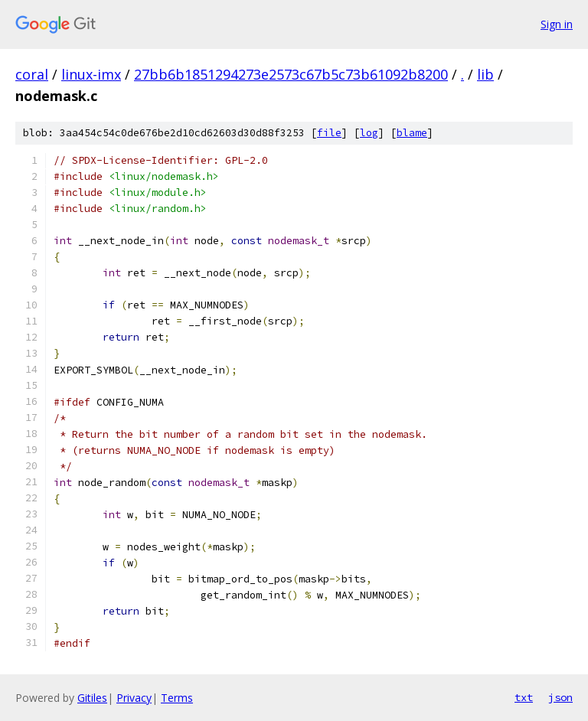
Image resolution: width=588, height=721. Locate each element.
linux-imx (91, 74)
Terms (177, 698)
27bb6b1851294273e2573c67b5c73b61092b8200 (291, 74)
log (369, 133)
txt (524, 697)
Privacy (134, 698)
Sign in (557, 24)
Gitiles (92, 698)
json (560, 697)
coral (32, 74)
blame (412, 133)
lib (485, 74)
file (329, 133)
